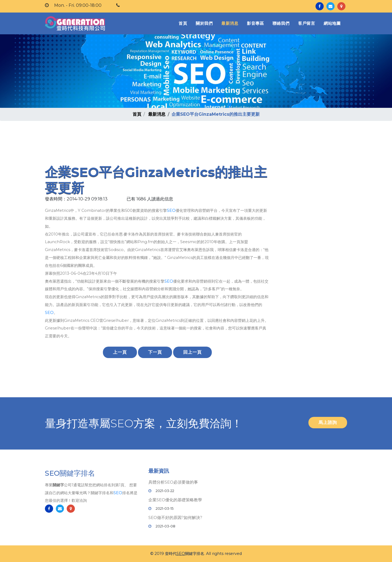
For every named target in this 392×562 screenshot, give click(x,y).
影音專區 (255, 23)
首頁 (184, 23)
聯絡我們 (281, 23)
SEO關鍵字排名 (70, 474)
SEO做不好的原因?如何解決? (175, 517)
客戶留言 (307, 23)
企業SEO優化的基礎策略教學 (175, 500)
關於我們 (204, 23)
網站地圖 (332, 23)
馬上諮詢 (328, 422)
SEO (171, 210)
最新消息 (230, 23)
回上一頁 (192, 352)
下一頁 (155, 352)
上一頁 (120, 352)
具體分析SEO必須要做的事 (173, 482)
